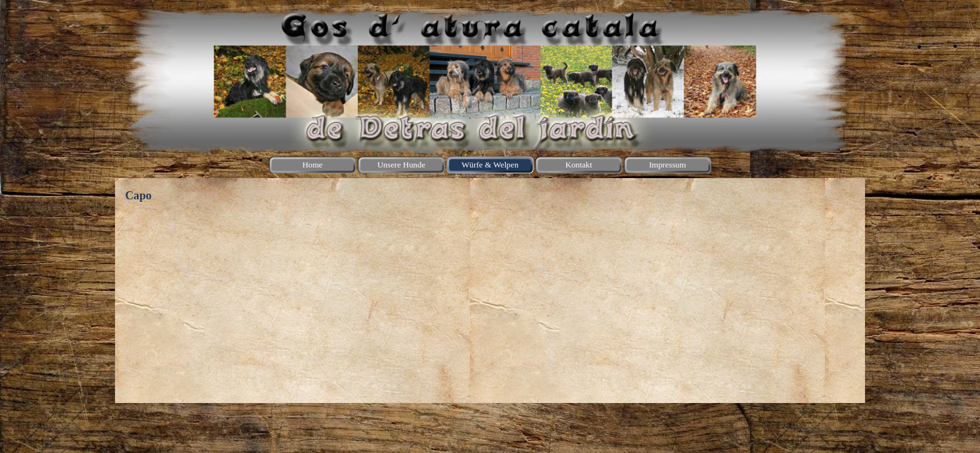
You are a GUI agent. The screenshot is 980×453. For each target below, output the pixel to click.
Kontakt (579, 165)
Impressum (667, 165)
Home (313, 165)
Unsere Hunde (402, 165)
